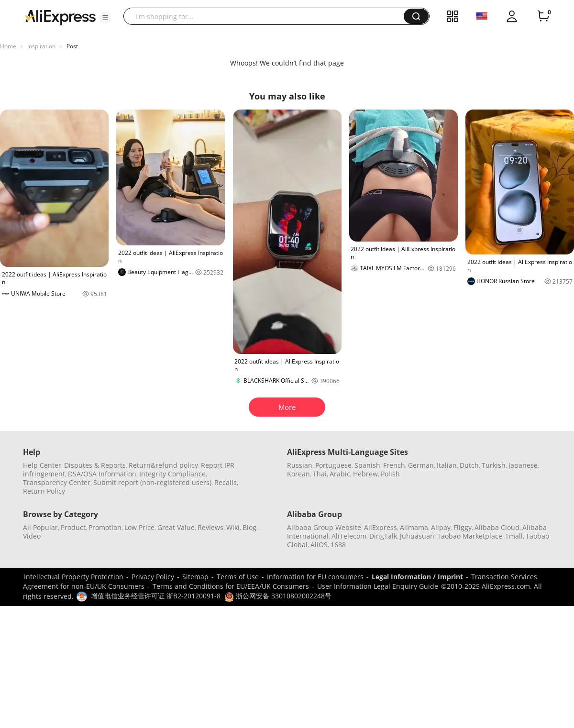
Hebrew (365, 474)
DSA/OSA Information (102, 474)
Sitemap (195, 577)
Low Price (139, 527)
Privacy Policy (153, 577)
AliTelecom (349, 536)
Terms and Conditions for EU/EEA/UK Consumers (231, 586)
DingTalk (383, 536)
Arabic (340, 474)
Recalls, (226, 482)
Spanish (367, 465)
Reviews (210, 527)
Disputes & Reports (95, 465)
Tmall (514, 536)
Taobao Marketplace (470, 536)
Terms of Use (238, 577)
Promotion (105, 527)
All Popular (40, 527)
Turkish (494, 465)
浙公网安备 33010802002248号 (278, 596)
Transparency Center (57, 482)
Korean (298, 474)
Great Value (176, 527)
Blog (249, 527)
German (421, 465)
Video (32, 536)
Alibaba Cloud (497, 527)
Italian (447, 465)
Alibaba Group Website (324, 527)
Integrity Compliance (172, 474)
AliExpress (381, 527)
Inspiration (41, 46)
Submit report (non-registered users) (152, 482)
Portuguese (333, 465)
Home (8, 46)
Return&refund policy (163, 465)
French (394, 465)
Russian (300, 465)
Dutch (469, 465)
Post (72, 46)
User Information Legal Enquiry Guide (378, 586)
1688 (338, 545)
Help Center (42, 465)
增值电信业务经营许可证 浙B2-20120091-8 (156, 596)
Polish (390, 474)
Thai (320, 474)
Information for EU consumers (315, 577)
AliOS (319, 545)
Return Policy (44, 491)
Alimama (414, 527)
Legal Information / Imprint (417, 577)
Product (73, 527)
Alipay (441, 527)
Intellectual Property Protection (74, 577)
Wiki (233, 527)
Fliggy (463, 527)
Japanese (523, 465)
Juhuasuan (417, 536)
